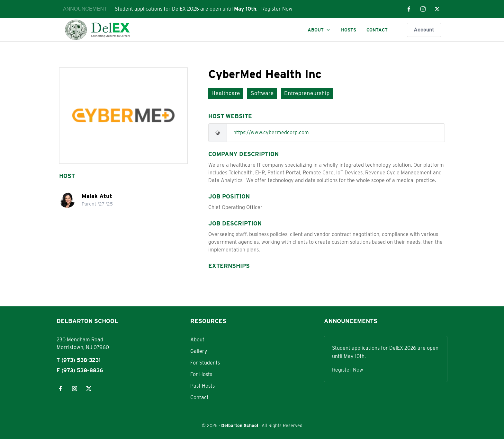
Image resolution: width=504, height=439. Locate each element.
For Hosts (201, 374)
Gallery (199, 351)
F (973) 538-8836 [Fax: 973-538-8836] (80, 370)
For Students (205, 363)
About (319, 30)
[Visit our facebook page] (409, 9)
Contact (377, 30)
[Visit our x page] (437, 9)
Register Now (277, 9)
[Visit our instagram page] (423, 9)
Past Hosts (203, 386)
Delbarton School (240, 426)
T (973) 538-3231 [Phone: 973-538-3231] (79, 360)
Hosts (349, 30)
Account (424, 30)
